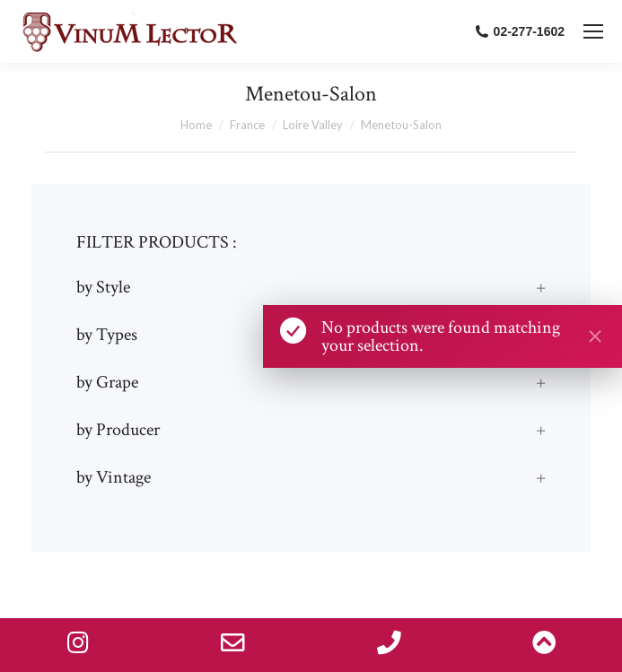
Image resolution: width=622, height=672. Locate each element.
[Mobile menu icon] (593, 31)
